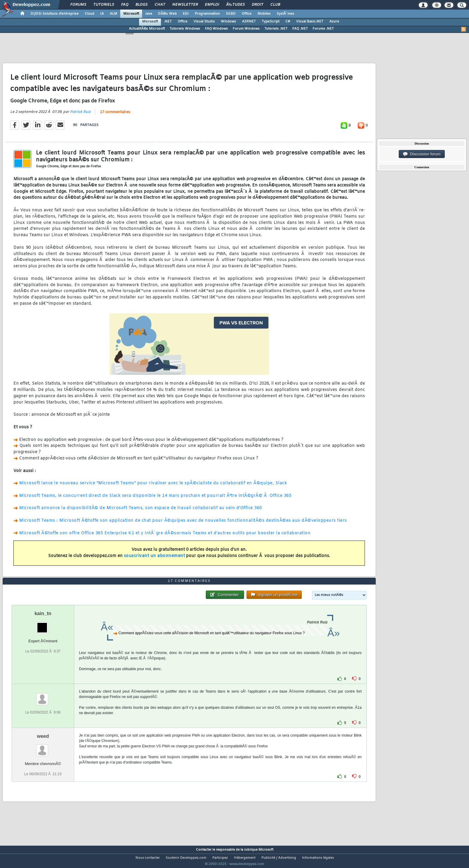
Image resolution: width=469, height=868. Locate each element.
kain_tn (43, 625)
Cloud (89, 14)
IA (102, 14)
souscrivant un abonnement (154, 560)
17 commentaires (115, 116)
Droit (258, 5)
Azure (334, 22)
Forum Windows (246, 29)
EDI (186, 14)
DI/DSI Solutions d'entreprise (55, 14)
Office (247, 14)
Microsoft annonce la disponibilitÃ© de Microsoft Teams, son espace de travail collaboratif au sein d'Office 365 (141, 512)
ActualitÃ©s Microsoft (147, 29)
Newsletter (185, 5)
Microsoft (131, 14)
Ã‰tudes (235, 5)
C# (288, 22)
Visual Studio (204, 22)
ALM (114, 14)
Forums (78, 5)
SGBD (231, 14)
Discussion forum (422, 154)
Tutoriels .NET (276, 29)
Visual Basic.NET (310, 22)
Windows (228, 22)
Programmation (207, 14)
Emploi (212, 5)
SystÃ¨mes (285, 14)
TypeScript (271, 22)
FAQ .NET (300, 29)
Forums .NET (323, 29)
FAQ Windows (216, 29)
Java (149, 14)
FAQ (125, 5)
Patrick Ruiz (80, 116)
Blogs (141, 5)
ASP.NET (249, 22)
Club (275, 5)
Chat (160, 5)
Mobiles (264, 14)
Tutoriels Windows (185, 29)
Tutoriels (104, 5)
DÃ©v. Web (167, 14)
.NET (168, 22)
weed (43, 748)
